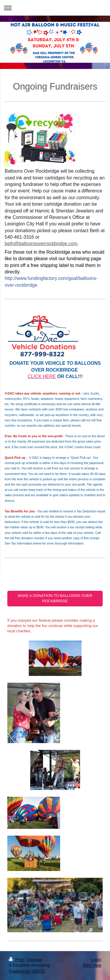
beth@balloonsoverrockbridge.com (41, 244)
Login (96, 960)
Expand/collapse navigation (55, 8)
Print (17, 960)
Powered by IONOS (27, 971)
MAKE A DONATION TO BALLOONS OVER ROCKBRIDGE (55, 598)
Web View (92, 965)
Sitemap (34, 960)
